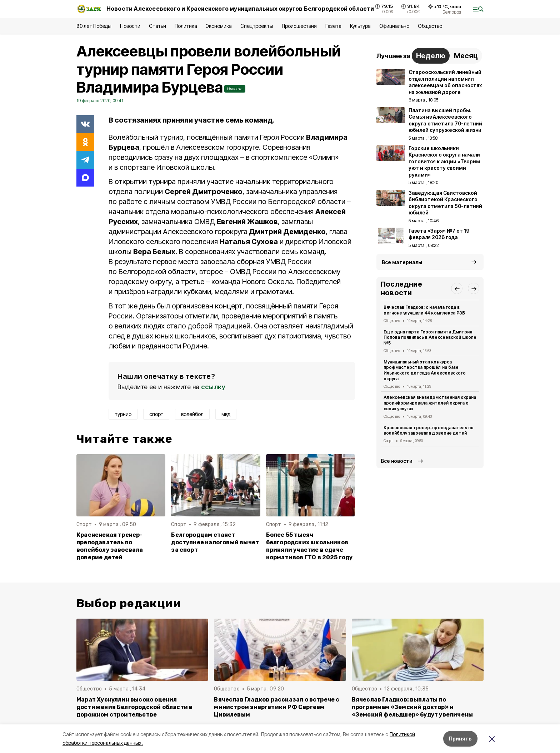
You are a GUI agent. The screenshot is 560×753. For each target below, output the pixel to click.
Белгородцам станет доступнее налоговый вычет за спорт (215, 542)
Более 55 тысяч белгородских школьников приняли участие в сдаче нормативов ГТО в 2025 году (309, 546)
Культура (360, 26)
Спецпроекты (257, 26)
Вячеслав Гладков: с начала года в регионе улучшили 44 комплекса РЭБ (424, 310)
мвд (226, 414)
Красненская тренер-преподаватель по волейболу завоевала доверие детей (110, 546)
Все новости (397, 461)
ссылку (213, 387)
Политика (186, 26)
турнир (123, 414)
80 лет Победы (94, 26)
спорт (156, 414)
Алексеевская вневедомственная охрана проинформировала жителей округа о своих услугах (430, 403)
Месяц (466, 56)
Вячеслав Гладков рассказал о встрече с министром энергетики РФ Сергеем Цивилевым (277, 707)
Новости (130, 26)
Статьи (157, 26)
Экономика (219, 26)
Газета (333, 26)
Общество (430, 26)
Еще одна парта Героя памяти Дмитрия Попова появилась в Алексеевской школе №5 (430, 338)
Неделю (431, 56)
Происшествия (299, 26)
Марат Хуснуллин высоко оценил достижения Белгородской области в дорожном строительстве (134, 707)
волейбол (192, 414)
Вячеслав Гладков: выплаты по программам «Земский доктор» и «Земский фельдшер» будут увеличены (412, 707)
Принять (460, 739)
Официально (394, 26)
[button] (457, 288)
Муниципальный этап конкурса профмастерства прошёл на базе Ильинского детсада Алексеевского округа (425, 370)
